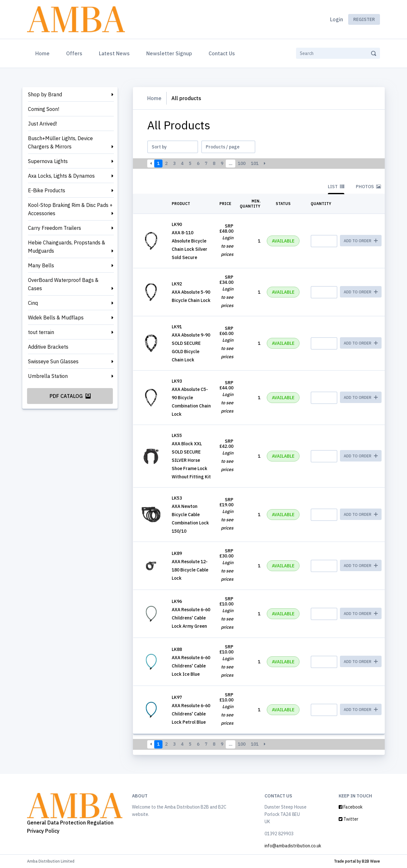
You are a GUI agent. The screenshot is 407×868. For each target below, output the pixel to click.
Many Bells (41, 265)
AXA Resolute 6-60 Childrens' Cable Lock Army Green (191, 618)
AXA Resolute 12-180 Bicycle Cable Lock (190, 570)
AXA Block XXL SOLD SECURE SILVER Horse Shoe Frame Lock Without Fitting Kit (191, 460)
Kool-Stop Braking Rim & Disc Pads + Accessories (70, 209)
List (336, 187)
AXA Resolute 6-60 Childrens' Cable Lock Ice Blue (191, 666)
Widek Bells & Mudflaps (56, 318)
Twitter (348, 819)
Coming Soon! (44, 109)
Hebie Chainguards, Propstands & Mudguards (67, 247)
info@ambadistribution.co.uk (293, 846)
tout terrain (41, 332)
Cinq (33, 303)
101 (255, 163)
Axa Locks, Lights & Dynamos (61, 176)
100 (242, 163)
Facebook (351, 807)
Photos (368, 187)
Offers (74, 53)
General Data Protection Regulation (70, 823)
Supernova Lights (48, 161)
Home (44, 53)
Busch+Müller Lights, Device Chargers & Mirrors (60, 142)
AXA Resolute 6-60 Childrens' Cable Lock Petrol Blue (191, 714)
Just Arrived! (42, 124)
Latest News (114, 53)
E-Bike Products (47, 190)
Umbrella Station (48, 376)
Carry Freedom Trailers (55, 228)
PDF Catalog (70, 396)
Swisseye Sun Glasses (53, 361)
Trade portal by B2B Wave (357, 861)
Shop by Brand (45, 94)
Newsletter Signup (169, 53)
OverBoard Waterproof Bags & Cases (63, 284)
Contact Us (222, 53)
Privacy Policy (43, 831)
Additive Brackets (48, 347)
